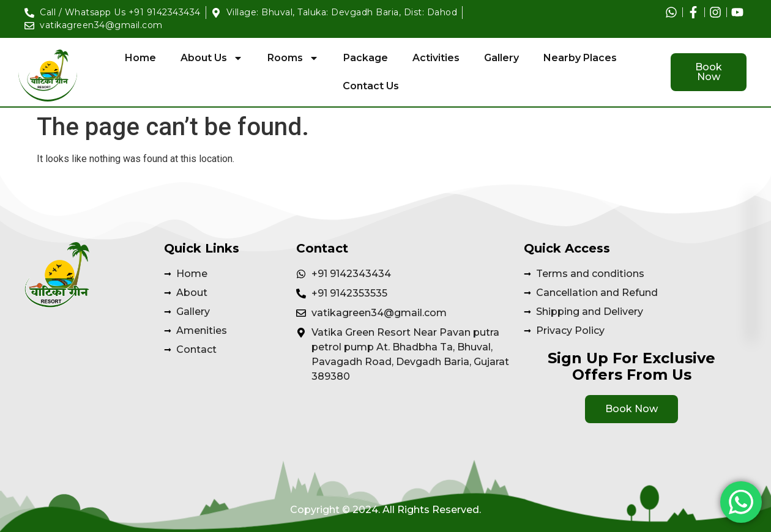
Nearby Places (580, 58)
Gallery (501, 58)
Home (140, 58)
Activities (436, 58)
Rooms (293, 58)
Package (366, 58)
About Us (212, 58)
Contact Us (371, 86)
